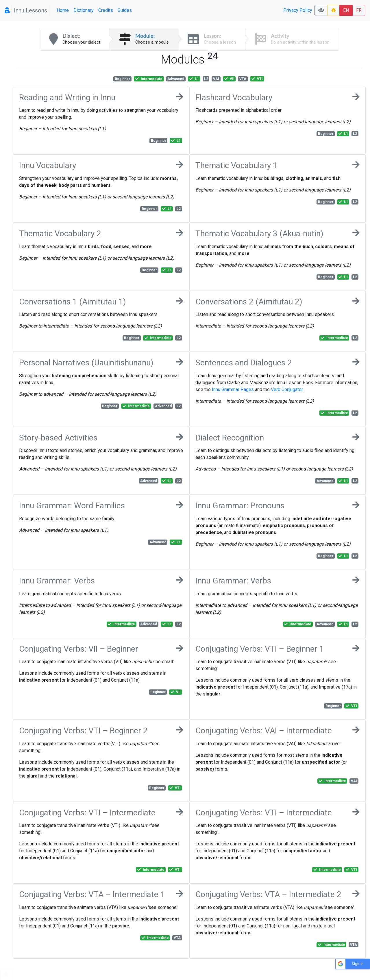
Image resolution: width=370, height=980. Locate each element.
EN (346, 10)
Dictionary (84, 10)
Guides (125, 10)
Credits (106, 10)
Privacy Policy (298, 10)
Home (63, 10)
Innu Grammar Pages (233, 389)
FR (359, 10)
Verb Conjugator (287, 389)
